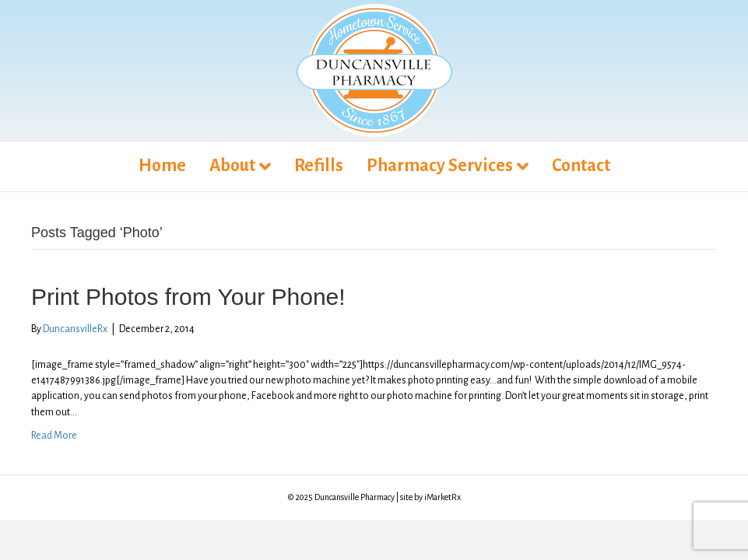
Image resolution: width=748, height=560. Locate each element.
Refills (319, 166)
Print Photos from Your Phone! (188, 297)
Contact (581, 166)
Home (162, 166)
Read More (54, 436)
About (232, 166)
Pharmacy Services (440, 166)
